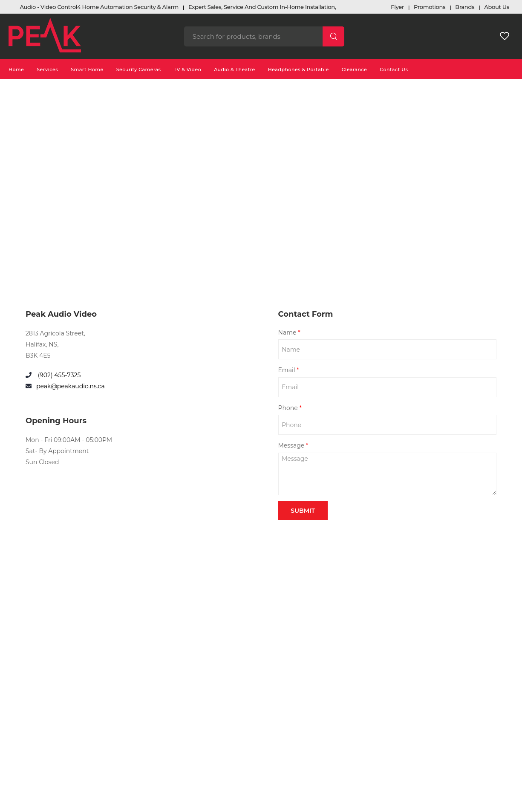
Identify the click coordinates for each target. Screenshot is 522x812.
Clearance (355, 69)
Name (289, 332)
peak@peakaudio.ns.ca (71, 386)
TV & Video (188, 69)
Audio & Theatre (235, 69)
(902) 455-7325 (58, 375)
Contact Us (394, 69)
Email (289, 370)
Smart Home (87, 69)
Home (16, 69)
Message (293, 445)
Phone (290, 408)
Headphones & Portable (298, 69)
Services (47, 69)
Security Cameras (139, 69)
